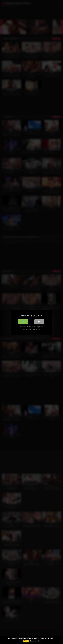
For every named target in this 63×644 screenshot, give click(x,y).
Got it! (26, 641)
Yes (23, 322)
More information (35, 641)
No (39, 322)
